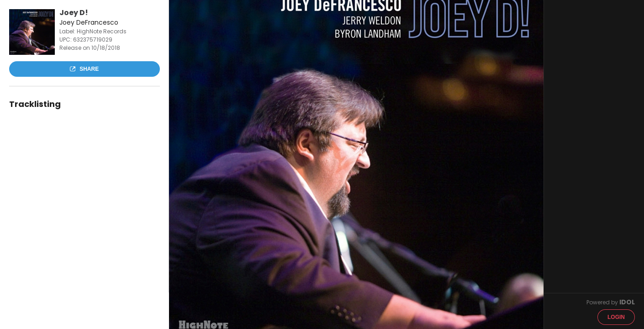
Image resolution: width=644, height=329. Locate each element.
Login (616, 317)
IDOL (627, 302)
